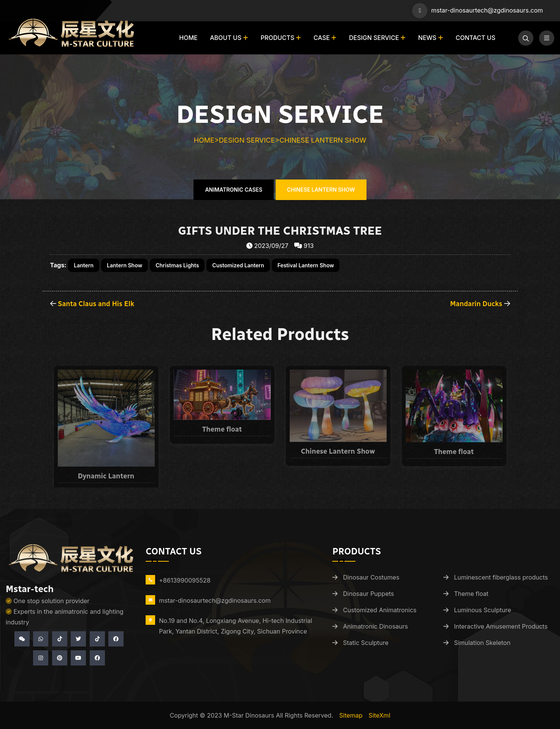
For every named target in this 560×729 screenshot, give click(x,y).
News (427, 38)
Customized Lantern (238, 265)
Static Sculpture (366, 643)
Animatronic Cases (234, 190)
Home (188, 38)
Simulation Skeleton (482, 643)
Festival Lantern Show (306, 265)
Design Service (374, 38)
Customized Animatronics (380, 610)
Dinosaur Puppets (368, 594)
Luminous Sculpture (482, 610)
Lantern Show (125, 265)
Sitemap (351, 715)
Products (278, 38)
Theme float (471, 594)
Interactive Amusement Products (501, 626)
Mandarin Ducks (476, 304)
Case (322, 38)
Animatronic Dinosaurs (375, 626)
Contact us (475, 38)
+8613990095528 (185, 580)
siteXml (380, 715)
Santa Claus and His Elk (96, 304)
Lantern (84, 265)
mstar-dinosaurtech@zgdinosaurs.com (487, 10)
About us (226, 38)
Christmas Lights (177, 265)
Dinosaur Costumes (371, 577)
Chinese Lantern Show (323, 140)
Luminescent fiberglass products (501, 577)
